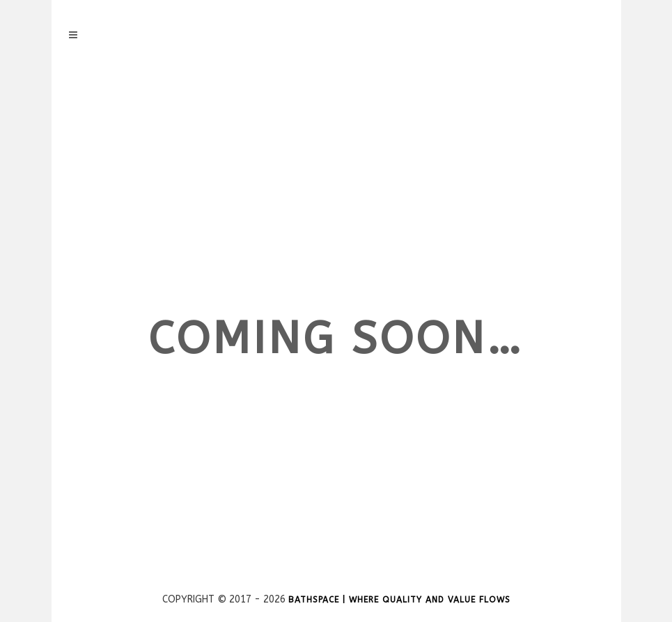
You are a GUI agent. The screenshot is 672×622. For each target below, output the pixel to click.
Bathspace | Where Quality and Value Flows (399, 600)
